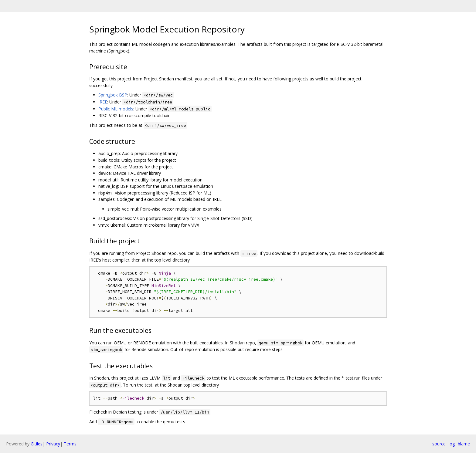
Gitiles (37, 444)
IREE (103, 102)
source (439, 444)
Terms (70, 444)
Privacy (53, 444)
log (452, 444)
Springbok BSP (113, 95)
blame (464, 444)
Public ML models (116, 109)
